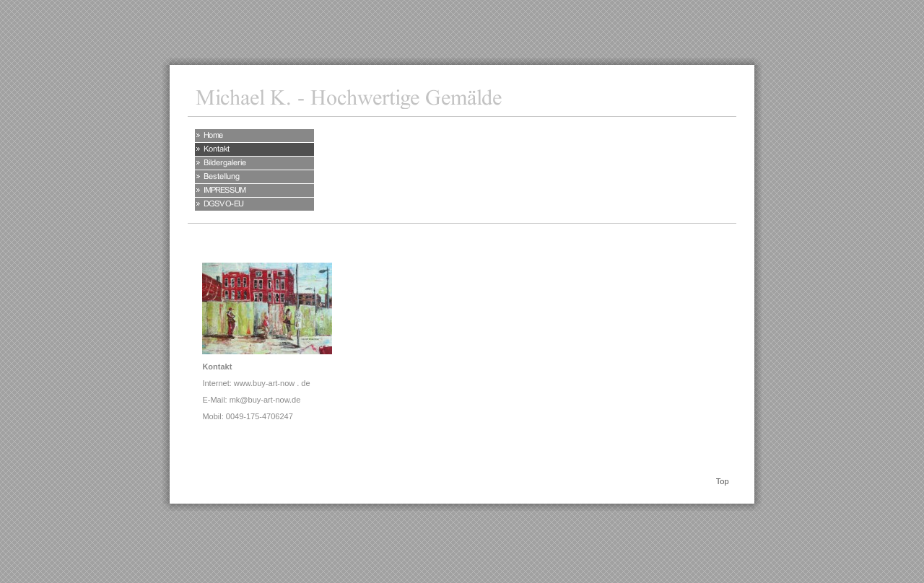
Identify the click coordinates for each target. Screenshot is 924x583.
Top (723, 481)
